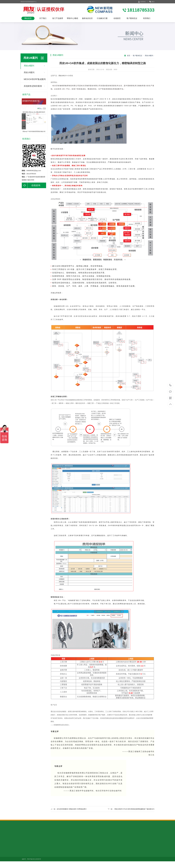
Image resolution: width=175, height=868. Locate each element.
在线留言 (117, 18)
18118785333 (170, 385)
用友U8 (61, 76)
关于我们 (43, 18)
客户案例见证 (132, 18)
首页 (129, 56)
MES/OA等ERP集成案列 (35, 79)
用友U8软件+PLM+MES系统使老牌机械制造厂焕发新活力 (134, 809)
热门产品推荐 (58, 18)
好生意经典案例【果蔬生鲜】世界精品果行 (72, 809)
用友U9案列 (29, 72)
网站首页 (28, 18)
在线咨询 (31, 185)
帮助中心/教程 (72, 18)
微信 (152, 2)
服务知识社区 (87, 18)
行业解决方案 (102, 18)
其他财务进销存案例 (33, 86)
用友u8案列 (29, 66)
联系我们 (143, 2)
